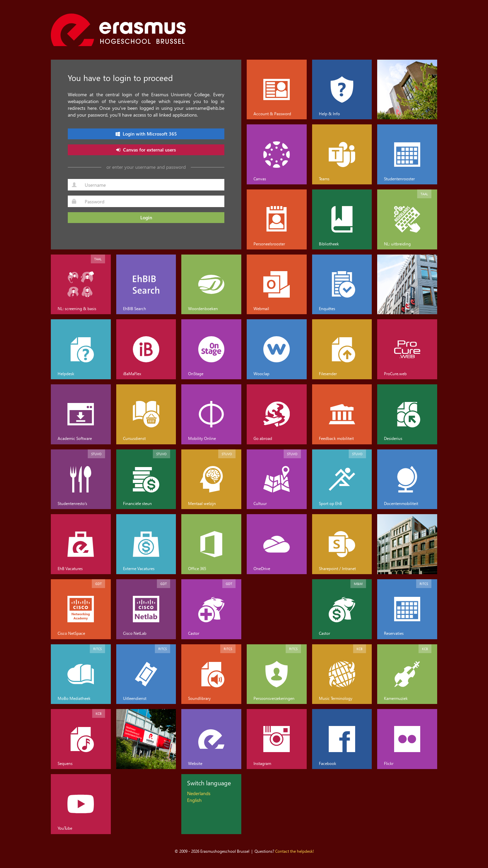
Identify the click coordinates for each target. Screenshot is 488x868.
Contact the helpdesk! (294, 851)
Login (146, 217)
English (194, 800)
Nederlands (199, 793)
